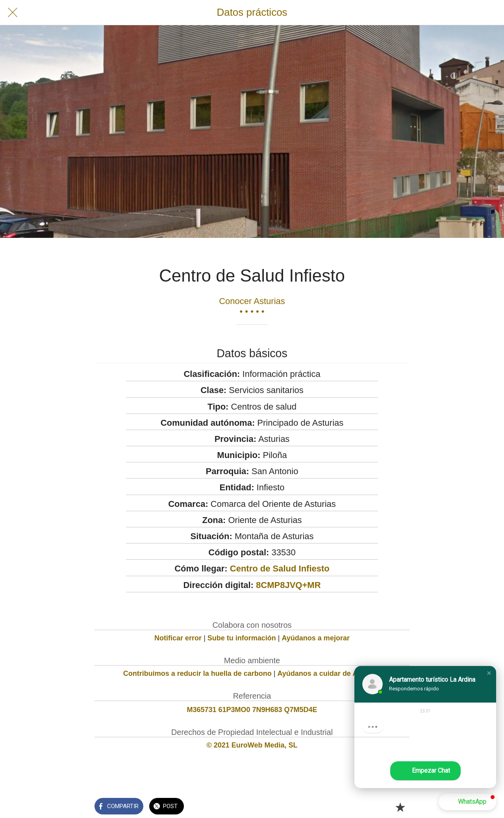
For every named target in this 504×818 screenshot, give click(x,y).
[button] (489, 673)
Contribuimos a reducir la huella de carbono (197, 673)
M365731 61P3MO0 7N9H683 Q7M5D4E (252, 710)
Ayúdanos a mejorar (316, 638)
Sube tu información (242, 638)
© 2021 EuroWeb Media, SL (252, 745)
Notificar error (178, 638)
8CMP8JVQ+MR (288, 585)
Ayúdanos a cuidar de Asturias (329, 673)
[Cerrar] (13, 13)
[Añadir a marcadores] (400, 807)
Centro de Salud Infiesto (280, 569)
